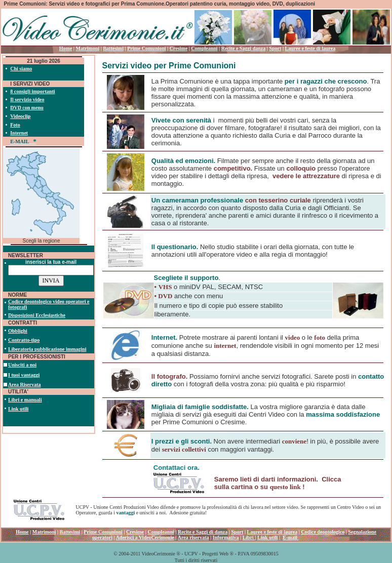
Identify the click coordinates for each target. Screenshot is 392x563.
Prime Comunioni (146, 48)
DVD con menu (27, 108)
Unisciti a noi (22, 365)
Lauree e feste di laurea (310, 48)
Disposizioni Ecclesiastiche (37, 315)
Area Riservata (25, 385)
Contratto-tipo (24, 340)
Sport (275, 48)
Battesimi (113, 48)
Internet (19, 133)
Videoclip (20, 116)
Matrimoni (88, 48)
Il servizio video (27, 99)
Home (66, 48)
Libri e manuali (25, 400)
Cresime (179, 48)
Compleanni (204, 48)
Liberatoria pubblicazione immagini (47, 349)
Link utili (18, 409)
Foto (15, 125)
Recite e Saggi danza (244, 48)
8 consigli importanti (32, 91)
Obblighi (18, 331)
